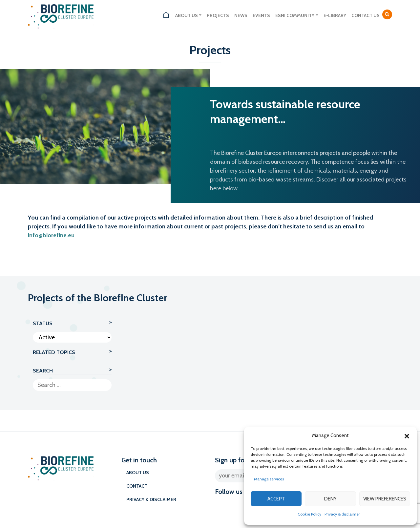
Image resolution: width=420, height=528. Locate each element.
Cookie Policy (309, 514)
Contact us (366, 15)
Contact (137, 486)
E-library (335, 15)
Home (166, 16)
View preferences (385, 499)
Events (261, 15)
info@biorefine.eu (51, 235)
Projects (218, 15)
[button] (407, 435)
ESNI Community (295, 15)
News (241, 15)
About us (187, 15)
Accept (276, 499)
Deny (330, 499)
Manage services (269, 479)
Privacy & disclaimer (342, 514)
